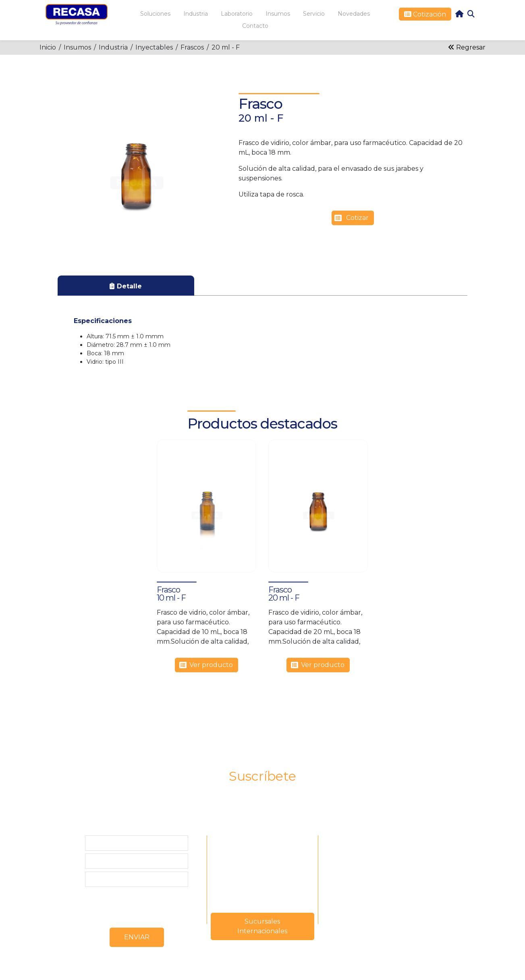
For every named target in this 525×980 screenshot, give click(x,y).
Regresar (467, 47)
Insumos (77, 47)
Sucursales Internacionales (262, 926)
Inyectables (154, 47)
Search (471, 14)
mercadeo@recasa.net (262, 872)
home (459, 14)
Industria (113, 47)
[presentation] (146, 905)
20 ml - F (226, 47)
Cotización (429, 14)
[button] (136, 166)
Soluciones (155, 14)
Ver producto (211, 665)
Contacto (255, 26)
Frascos (192, 47)
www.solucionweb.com (285, 970)
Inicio (48, 47)
